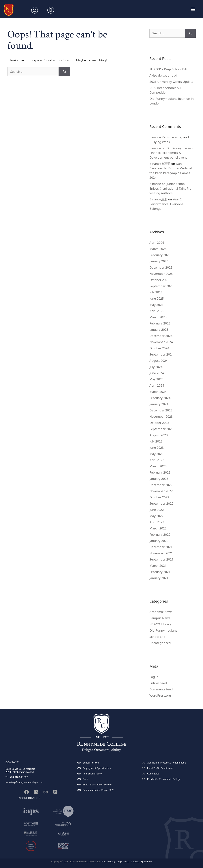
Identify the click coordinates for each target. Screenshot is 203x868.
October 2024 (159, 348)
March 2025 (158, 317)
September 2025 (161, 286)
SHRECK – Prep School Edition (171, 69)
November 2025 (161, 274)
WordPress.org (160, 695)
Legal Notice (123, 862)
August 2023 (159, 435)
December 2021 (161, 547)
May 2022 (156, 516)
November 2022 (161, 491)
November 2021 (161, 553)
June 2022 (157, 510)
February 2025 (160, 323)
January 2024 (159, 404)
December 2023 (161, 410)
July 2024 (156, 367)
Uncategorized (160, 643)
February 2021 (160, 572)
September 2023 (161, 429)
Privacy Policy (108, 862)
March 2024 (158, 392)
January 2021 (159, 578)
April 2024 (157, 385)
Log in (154, 677)
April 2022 (157, 522)
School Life (157, 637)
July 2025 (156, 292)
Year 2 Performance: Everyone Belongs (166, 204)
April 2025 (157, 311)
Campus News (160, 618)
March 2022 (158, 528)
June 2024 (157, 373)
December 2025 (161, 267)
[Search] (65, 72)
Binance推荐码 (160, 164)
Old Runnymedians (163, 630)
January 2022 (159, 541)
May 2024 (156, 379)
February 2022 (160, 534)
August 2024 (159, 361)
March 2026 (158, 249)
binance (155, 148)
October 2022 (159, 497)
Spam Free (146, 862)
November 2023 (161, 416)
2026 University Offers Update (171, 82)
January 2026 (159, 261)
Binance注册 (158, 199)
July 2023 (156, 441)
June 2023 (157, 448)
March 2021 (158, 566)
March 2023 (158, 466)
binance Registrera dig (166, 137)
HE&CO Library (160, 624)
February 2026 (160, 255)
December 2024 (161, 336)
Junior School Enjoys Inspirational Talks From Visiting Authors (172, 188)
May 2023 (156, 454)
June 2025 (157, 298)
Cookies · (136, 862)
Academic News (161, 612)
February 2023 (160, 472)
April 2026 (157, 243)
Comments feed (161, 689)
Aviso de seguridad (163, 75)
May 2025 (156, 305)
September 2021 (161, 559)
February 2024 (160, 398)
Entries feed (158, 683)
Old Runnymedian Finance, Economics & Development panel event (171, 153)
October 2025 (159, 280)
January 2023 (159, 479)
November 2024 (161, 342)
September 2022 (161, 503)
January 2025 (159, 329)
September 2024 (161, 354)
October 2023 (159, 423)
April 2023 (157, 460)
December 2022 (161, 485)
